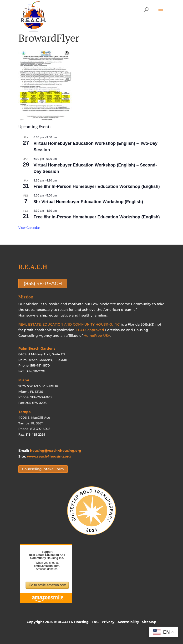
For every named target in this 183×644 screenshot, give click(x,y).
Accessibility (128, 622)
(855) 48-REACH (43, 283)
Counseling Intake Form (43, 469)
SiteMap (149, 622)
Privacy (108, 622)
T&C (95, 622)
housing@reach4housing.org (56, 451)
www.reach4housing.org (49, 456)
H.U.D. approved (90, 330)
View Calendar (29, 228)
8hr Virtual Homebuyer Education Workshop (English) (88, 202)
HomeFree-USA (97, 336)
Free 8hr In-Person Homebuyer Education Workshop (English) (97, 186)
